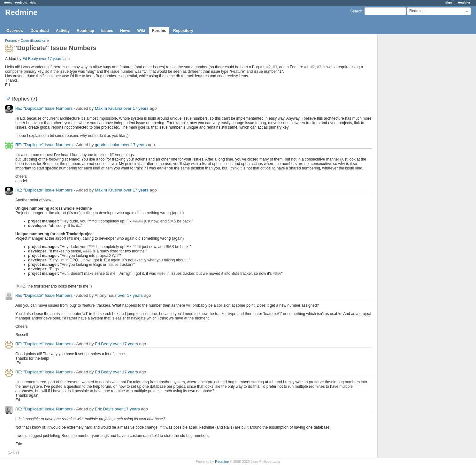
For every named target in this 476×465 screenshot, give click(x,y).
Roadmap (85, 31)
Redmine (222, 461)
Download (39, 31)
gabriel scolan (108, 145)
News (125, 31)
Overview (15, 31)
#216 (277, 274)
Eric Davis (104, 409)
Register (464, 2)
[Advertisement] (410, 134)
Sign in (450, 2)
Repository (183, 31)
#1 (262, 67)
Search (356, 11)
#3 (275, 67)
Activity (63, 31)
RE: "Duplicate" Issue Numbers (44, 108)
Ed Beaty (30, 59)
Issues (107, 31)
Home (8, 2)
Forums (159, 31)
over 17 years (51, 59)
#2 (269, 67)
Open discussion (34, 41)
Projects (21, 2)
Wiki (141, 31)
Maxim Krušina (109, 108)
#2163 (138, 221)
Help (33, 2)
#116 (137, 247)
